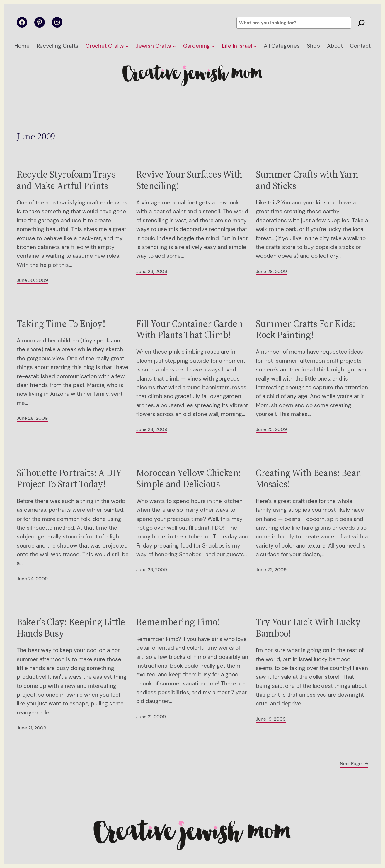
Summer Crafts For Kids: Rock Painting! (305, 329)
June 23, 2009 (152, 570)
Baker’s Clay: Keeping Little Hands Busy (71, 628)
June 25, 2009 (271, 429)
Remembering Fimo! (178, 622)
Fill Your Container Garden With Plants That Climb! (190, 329)
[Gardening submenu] (213, 46)
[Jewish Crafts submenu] (174, 46)
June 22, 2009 (271, 570)
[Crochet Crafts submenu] (127, 46)
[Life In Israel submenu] (255, 46)
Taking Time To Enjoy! (61, 324)
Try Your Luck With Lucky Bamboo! (308, 628)
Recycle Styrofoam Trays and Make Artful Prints (66, 180)
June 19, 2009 (271, 719)
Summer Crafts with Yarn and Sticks (307, 180)
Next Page (354, 764)
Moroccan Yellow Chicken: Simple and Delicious (188, 479)
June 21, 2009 (31, 728)
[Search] (361, 23)
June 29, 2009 (152, 271)
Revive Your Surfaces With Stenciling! (189, 180)
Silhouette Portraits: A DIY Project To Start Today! (69, 479)
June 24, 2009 (32, 579)
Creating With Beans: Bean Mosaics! (309, 479)
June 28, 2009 (271, 271)
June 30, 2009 (32, 280)
